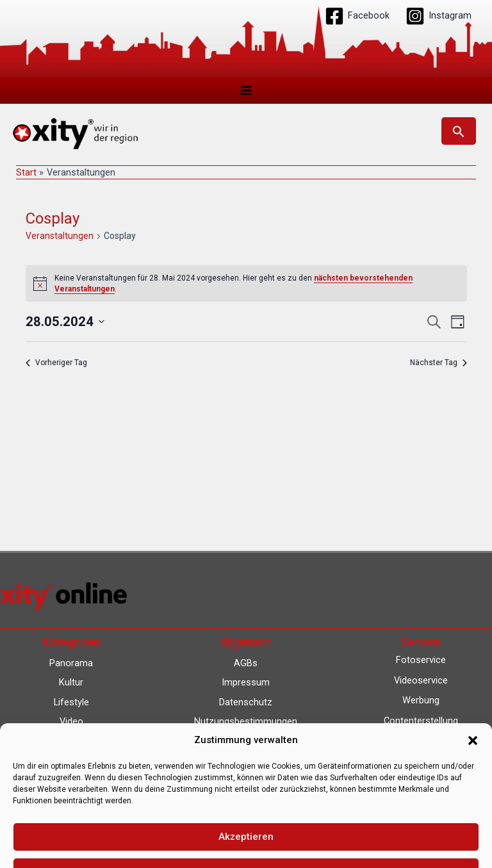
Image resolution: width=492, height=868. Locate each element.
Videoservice (421, 680)
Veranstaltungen (60, 238)
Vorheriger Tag (56, 364)
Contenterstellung (421, 721)
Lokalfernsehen (421, 761)
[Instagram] (439, 16)
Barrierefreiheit (246, 761)
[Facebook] (357, 16)
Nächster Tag (439, 364)
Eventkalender (421, 782)
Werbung (421, 700)
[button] (459, 132)
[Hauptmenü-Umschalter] (246, 90)
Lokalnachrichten (421, 741)
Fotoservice (421, 660)
